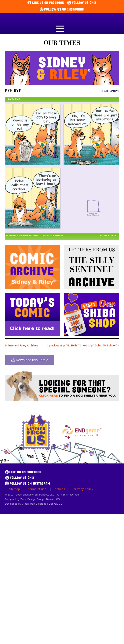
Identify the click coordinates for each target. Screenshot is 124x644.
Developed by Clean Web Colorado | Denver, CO (34, 504)
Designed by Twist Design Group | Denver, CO (32, 499)
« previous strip (63, 345)
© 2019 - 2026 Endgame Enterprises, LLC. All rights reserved (42, 495)
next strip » (100, 345)
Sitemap (14, 489)
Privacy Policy (83, 489)
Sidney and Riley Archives (22, 345)
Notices (60, 489)
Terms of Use (37, 489)
